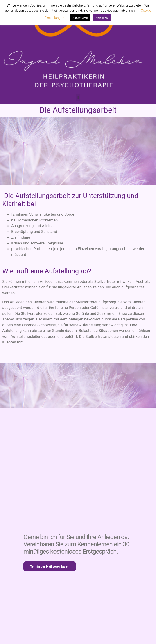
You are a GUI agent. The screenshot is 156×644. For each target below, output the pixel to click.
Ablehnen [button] (102, 18)
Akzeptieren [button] (80, 18)
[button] (78, 98)
